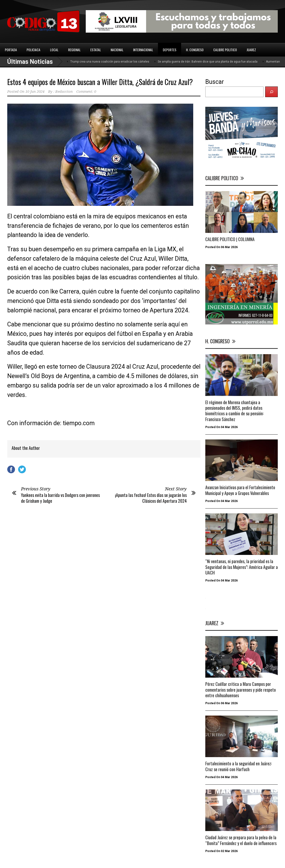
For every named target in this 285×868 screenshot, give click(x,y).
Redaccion (64, 92)
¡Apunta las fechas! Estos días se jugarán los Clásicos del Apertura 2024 (151, 498)
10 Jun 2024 (35, 92)
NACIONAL (117, 50)
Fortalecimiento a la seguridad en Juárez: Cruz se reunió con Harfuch (239, 766)
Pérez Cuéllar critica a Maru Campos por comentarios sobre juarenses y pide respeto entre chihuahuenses (241, 690)
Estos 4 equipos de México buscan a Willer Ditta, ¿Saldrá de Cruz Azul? (100, 82)
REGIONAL (74, 50)
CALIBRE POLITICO (225, 50)
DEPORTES (170, 50)
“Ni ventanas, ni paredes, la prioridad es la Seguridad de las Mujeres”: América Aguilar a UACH (242, 567)
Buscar (215, 82)
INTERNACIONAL (143, 50)
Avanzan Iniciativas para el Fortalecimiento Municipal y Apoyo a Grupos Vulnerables (240, 490)
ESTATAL (96, 50)
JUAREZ (251, 50)
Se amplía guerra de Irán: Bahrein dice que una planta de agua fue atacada (208, 62)
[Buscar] (271, 92)
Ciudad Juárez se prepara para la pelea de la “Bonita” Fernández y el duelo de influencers (241, 840)
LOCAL (54, 50)
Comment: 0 (86, 92)
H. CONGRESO (195, 50)
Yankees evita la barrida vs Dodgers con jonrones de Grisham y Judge (60, 498)
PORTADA (11, 50)
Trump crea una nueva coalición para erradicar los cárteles (110, 62)
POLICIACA (33, 50)
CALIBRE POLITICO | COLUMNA (230, 239)
